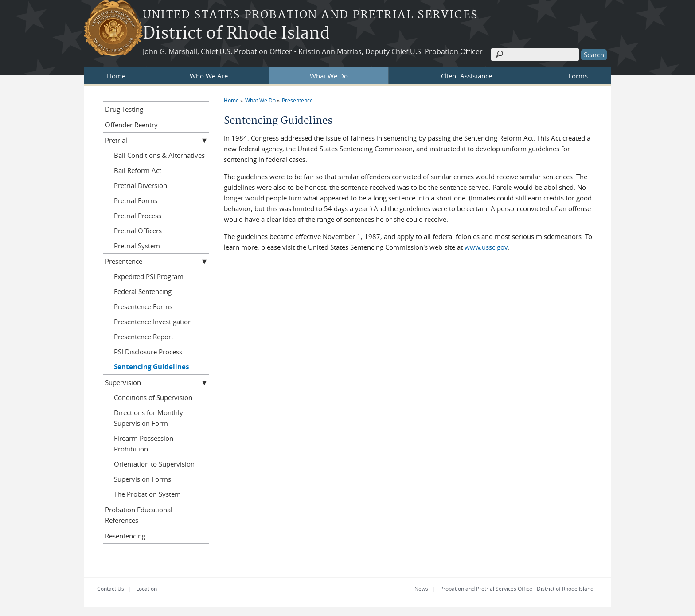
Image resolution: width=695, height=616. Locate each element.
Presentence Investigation (153, 322)
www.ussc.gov (486, 247)
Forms (578, 76)
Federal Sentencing (143, 291)
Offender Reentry (131, 125)
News (421, 589)
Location (146, 589)
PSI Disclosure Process (148, 352)
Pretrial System (137, 246)
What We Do (329, 76)
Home (116, 76)
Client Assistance (467, 76)
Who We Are (209, 76)
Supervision (123, 382)
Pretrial (116, 140)
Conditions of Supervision (153, 397)
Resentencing (125, 536)
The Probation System (147, 494)
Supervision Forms (143, 479)
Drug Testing (124, 109)
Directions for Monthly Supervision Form (148, 418)
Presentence (297, 100)
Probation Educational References (139, 515)
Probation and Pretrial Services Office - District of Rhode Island (517, 589)
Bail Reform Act (138, 170)
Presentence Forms (143, 306)
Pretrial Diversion (141, 185)
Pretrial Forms (136, 200)
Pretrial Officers (138, 231)
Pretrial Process (138, 216)
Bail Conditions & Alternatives (159, 155)
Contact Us (111, 589)
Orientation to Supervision (154, 464)
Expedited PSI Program (149, 276)
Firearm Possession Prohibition (144, 443)
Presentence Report (144, 337)
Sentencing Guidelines (151, 367)
